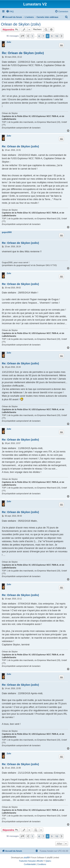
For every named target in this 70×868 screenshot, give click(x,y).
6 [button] (39, 36)
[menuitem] (10, 11)
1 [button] (32, 36)
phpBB (27, 858)
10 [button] (57, 36)
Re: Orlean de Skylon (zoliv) (23, 53)
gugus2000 (7, 232)
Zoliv (9, 42)
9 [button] (52, 36)
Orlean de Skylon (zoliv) (21, 24)
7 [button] (43, 36)
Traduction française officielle (31, 861)
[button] (22, 36)
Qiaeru (48, 861)
